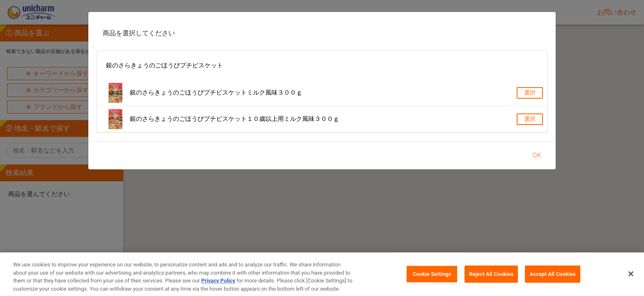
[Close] (631, 279)
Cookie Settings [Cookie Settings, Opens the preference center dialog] (432, 279)
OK (537, 155)
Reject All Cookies (491, 279)
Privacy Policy (218, 286)
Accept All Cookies (552, 279)
